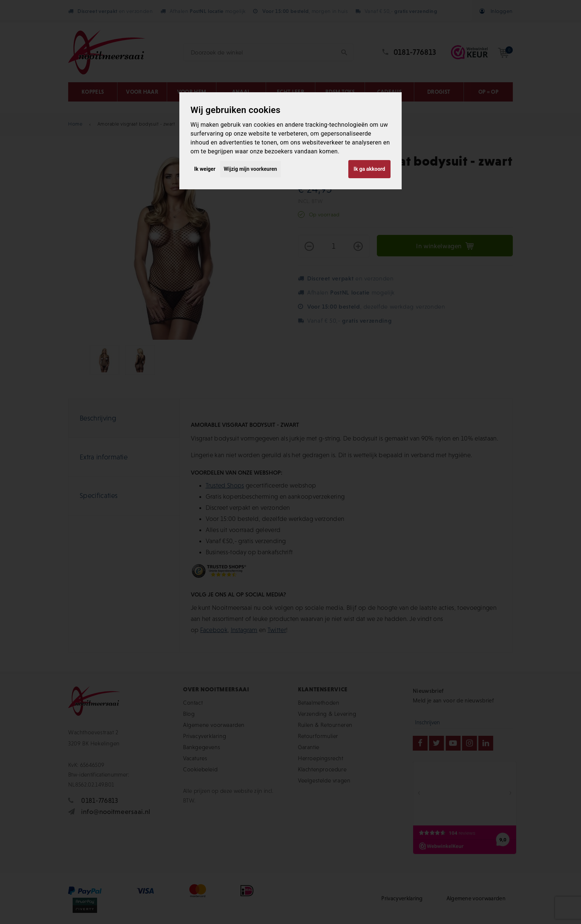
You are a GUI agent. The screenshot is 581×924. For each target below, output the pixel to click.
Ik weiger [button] (205, 169)
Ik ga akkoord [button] (369, 169)
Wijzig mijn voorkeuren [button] (250, 169)
